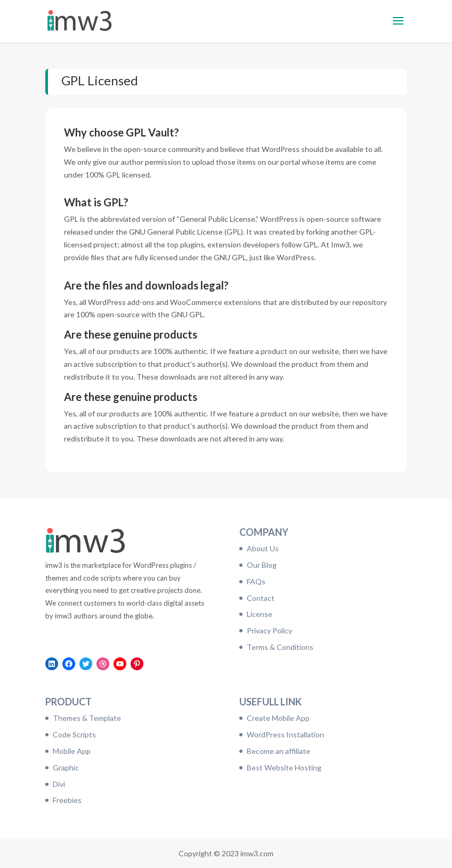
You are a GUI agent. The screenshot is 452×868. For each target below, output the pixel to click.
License (260, 614)
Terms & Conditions (280, 647)
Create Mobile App (278, 718)
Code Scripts (74, 734)
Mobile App (72, 751)
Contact (261, 598)
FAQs (256, 581)
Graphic (66, 767)
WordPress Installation (285, 734)
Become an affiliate (279, 751)
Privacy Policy (269, 630)
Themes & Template (87, 718)
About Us (263, 548)
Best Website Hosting (284, 767)
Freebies (67, 800)
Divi (59, 784)
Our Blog (262, 565)
